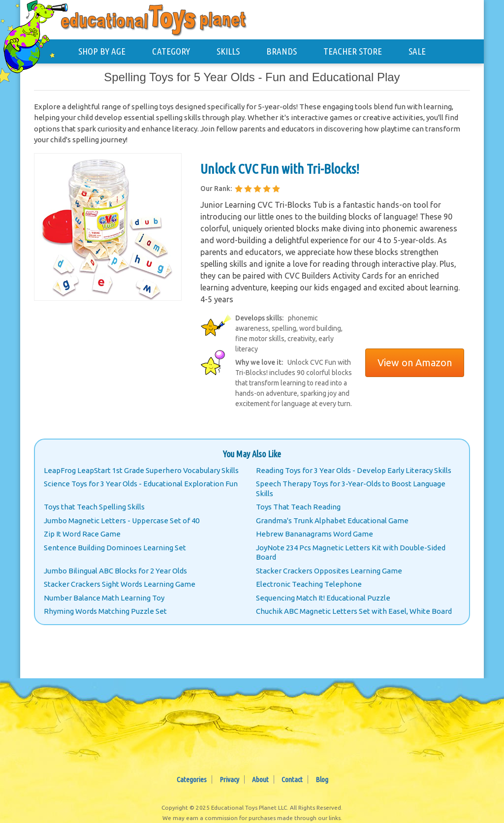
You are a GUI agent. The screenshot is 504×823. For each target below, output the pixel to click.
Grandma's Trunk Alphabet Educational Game (332, 521)
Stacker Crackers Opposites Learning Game (329, 571)
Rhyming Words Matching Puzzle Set (105, 611)
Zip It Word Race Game (82, 534)
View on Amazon (415, 363)
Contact (292, 779)
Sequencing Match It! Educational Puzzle (323, 598)
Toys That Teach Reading (298, 507)
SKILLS (228, 51)
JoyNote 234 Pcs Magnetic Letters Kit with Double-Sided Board (351, 553)
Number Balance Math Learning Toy (104, 598)
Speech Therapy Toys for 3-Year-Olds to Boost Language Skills (351, 489)
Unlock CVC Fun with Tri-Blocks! (280, 169)
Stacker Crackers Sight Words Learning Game (120, 584)
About (260, 779)
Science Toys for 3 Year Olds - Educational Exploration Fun (141, 484)
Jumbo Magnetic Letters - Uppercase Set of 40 (122, 521)
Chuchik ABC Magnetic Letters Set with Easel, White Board (354, 611)
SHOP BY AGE (102, 51)
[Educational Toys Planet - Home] (37, 38)
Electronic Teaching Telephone (309, 584)
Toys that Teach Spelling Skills (94, 507)
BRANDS (282, 51)
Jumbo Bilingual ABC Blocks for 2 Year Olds (115, 571)
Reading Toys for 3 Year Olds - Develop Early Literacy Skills (354, 470)
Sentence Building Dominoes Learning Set (115, 548)
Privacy (229, 779)
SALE (417, 51)
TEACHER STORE (353, 51)
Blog (322, 779)
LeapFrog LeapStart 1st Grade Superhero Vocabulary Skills (141, 470)
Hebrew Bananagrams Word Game (315, 534)
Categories (192, 779)
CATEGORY (171, 51)
